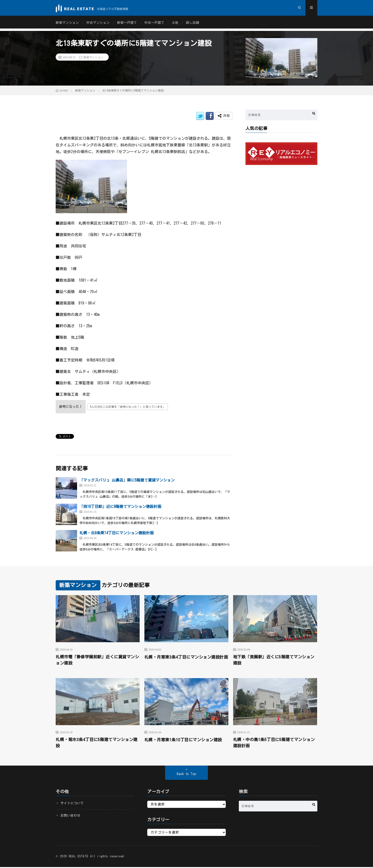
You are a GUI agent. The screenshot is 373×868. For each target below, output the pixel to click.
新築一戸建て (127, 24)
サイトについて (72, 804)
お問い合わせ (70, 816)
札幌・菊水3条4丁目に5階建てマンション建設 (96, 743)
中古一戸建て (154, 24)
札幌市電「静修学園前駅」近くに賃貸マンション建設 (98, 660)
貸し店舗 (192, 24)
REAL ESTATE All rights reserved (96, 857)
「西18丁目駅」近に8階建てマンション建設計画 (120, 506)
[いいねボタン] (71, 407)
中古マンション (98, 24)
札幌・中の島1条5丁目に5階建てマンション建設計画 (274, 743)
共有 (224, 116)
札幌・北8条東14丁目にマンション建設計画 (117, 533)
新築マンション (67, 24)
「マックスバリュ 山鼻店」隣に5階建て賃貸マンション (127, 480)
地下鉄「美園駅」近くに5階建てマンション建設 (274, 660)
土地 (175, 24)
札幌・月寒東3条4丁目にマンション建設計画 (186, 660)
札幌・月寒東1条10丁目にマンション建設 (185, 740)
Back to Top (186, 775)
